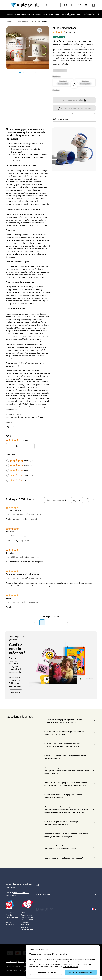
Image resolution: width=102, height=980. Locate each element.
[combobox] (50, 5)
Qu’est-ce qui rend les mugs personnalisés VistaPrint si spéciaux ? (63, 802)
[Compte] (86, 5)
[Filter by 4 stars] (8, 471)
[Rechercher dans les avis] (55, 506)
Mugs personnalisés (39, 21)
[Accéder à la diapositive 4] (29, 73)
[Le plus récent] (91, 506)
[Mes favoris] (79, 5)
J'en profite (90, 14)
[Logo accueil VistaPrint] (25, 5)
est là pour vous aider (21, 898)
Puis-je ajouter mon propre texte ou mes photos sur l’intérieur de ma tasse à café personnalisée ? (66, 790)
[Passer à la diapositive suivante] (99, 14)
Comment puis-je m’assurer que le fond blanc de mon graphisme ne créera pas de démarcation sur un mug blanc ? (67, 776)
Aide (66, 891)
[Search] (66, 506)
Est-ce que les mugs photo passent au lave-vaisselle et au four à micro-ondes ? (63, 727)
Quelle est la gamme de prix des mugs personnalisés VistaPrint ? (61, 829)
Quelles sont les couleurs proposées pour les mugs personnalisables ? (64, 739)
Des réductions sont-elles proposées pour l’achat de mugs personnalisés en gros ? (66, 841)
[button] (35, 628)
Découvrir (16, 698)
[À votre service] (65, 5)
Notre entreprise (66, 900)
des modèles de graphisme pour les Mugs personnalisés (24, 424)
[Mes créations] (73, 5)
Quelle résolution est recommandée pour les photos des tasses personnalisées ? (64, 853)
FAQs (10, 433)
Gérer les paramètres (46, 972)
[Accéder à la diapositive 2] (23, 73)
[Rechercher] (58, 5)
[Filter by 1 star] (8, 486)
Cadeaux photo (22, 21)
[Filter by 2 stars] (8, 481)
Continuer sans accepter (38, 949)
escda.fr (9, 933)
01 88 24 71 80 (11, 968)
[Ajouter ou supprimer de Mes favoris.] (40, 30)
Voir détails (63, 60)
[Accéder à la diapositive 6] (36, 73)
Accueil (9, 21)
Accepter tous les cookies (81, 972)
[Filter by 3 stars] (8, 476)
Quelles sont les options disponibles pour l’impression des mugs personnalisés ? (63, 751)
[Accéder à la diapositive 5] (33, 73)
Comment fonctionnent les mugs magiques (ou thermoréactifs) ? (65, 763)
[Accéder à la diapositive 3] (26, 73)
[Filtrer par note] (77, 506)
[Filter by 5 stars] (8, 466)
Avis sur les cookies (71, 967)
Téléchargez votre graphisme (74, 115)
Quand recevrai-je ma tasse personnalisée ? (64, 864)
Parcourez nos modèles (74, 107)
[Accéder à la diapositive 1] (20, 73)
